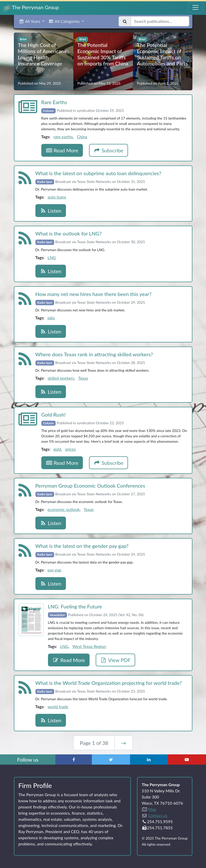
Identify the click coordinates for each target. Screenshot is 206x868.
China (82, 137)
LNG (52, 257)
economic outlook (64, 509)
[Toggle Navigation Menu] (195, 7)
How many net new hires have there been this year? (94, 294)
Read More (62, 150)
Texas (83, 378)
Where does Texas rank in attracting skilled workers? (94, 354)
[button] (32, 21)
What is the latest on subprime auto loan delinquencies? (98, 173)
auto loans (57, 197)
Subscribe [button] (109, 150)
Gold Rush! (54, 415)
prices (71, 449)
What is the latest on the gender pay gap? (82, 546)
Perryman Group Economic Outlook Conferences (90, 486)
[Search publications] (160, 21)
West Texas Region (89, 646)
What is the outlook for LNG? (69, 233)
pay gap (54, 570)
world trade (58, 707)
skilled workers (61, 378)
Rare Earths (54, 102)
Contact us (158, 815)
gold (57, 449)
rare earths (63, 137)
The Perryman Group (31, 8)
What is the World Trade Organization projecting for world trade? (109, 683)
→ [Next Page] (124, 743)
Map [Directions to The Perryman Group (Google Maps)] (152, 809)
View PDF (115, 660)
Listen (51, 211)
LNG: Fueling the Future (75, 606)
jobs (51, 318)
